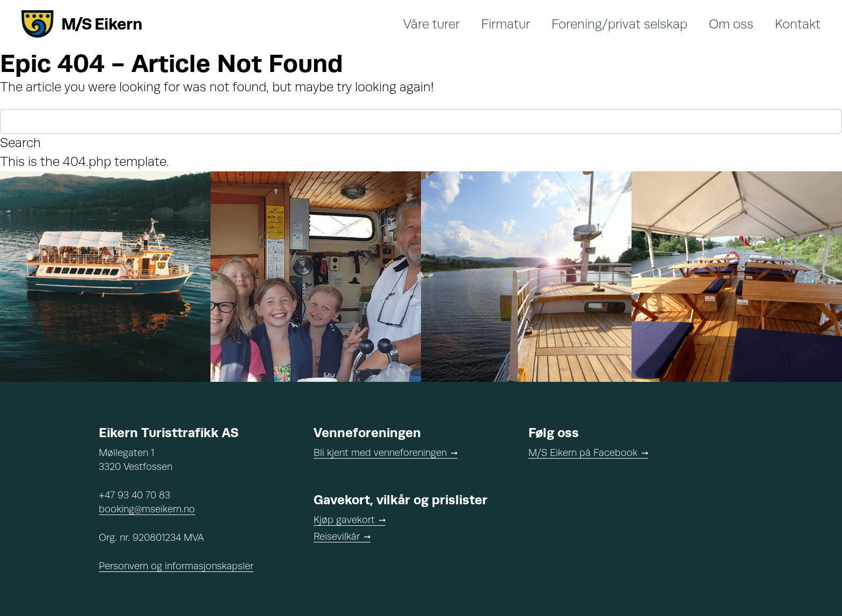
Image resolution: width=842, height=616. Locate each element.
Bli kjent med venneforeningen (380, 453)
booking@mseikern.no (147, 509)
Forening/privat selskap (619, 24)
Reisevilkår (337, 537)
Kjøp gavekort (344, 520)
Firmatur (506, 24)
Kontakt (798, 24)
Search (20, 143)
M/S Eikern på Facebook (583, 453)
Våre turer (431, 24)
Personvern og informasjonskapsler (176, 566)
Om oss (731, 24)
